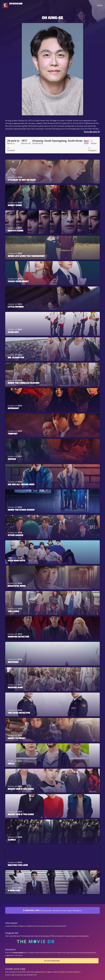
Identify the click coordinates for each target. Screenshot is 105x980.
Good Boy (13, 332)
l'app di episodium (17, 975)
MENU (100, 5)
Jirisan (12, 459)
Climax (12, 840)
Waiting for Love (18, 865)
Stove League (15, 535)
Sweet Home (15, 205)
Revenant (13, 408)
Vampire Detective (18, 637)
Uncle (11, 763)
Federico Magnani (19, 926)
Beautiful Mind (17, 586)
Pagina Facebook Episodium (70, 972)
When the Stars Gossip (21, 510)
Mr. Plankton (16, 357)
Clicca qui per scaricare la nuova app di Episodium (52, 910)
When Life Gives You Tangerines (26, 256)
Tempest (13, 434)
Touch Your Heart (18, 281)
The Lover (13, 611)
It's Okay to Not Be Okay (22, 180)
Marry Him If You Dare (21, 789)
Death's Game (16, 231)
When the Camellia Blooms (24, 383)
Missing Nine (15, 687)
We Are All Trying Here (21, 484)
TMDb (52, 936)
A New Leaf (14, 890)
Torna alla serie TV (92, 132)
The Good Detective (19, 713)
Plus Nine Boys (16, 560)
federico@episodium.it (39, 972)
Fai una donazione (52, 961)
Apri (86, 141)
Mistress (13, 662)
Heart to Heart (17, 738)
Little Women (16, 307)
